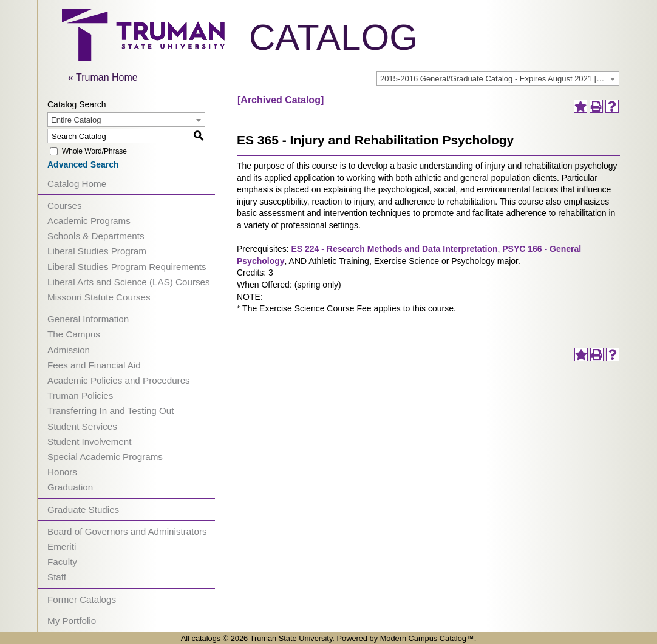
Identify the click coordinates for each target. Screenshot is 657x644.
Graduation (70, 487)
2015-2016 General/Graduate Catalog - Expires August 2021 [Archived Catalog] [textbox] (499, 79)
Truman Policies (80, 395)
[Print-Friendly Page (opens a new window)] (596, 106)
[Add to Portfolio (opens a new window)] (580, 106)
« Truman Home (103, 77)
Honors (62, 472)
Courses (65, 205)
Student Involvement (89, 442)
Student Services (82, 426)
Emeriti (62, 547)
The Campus (74, 334)
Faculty (62, 562)
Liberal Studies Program (97, 251)
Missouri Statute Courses (99, 297)
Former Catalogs (82, 599)
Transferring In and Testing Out (111, 411)
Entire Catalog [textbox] (76, 120)
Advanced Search (83, 164)
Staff (57, 577)
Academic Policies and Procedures (119, 380)
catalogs (206, 638)
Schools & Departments (96, 236)
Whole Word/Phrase (94, 151)
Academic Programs (89, 221)
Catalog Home (77, 184)
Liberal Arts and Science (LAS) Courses (129, 282)
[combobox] (498, 78)
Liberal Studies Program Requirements (127, 267)
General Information (88, 319)
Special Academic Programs (105, 457)
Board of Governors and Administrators (127, 531)
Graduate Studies (83, 510)
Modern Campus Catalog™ (427, 638)
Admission (69, 350)
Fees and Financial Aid (94, 365)
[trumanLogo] (143, 58)
